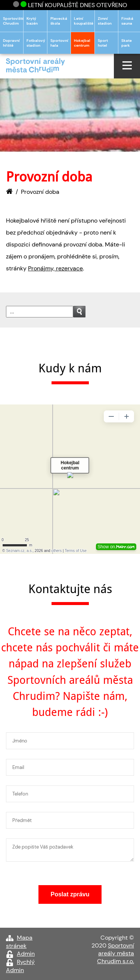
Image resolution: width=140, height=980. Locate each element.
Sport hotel (103, 43)
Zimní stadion (105, 21)
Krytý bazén (32, 21)
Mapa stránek (19, 942)
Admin (26, 954)
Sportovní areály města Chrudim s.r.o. (116, 953)
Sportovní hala (59, 43)
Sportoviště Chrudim (13, 21)
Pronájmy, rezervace (55, 268)
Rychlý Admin (20, 966)
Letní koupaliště (84, 21)
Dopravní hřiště (11, 43)
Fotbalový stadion (36, 43)
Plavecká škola (59, 21)
